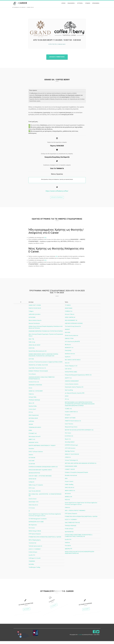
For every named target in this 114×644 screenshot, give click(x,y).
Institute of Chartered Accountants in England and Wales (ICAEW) (46, 365)
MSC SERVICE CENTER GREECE (73, 363)
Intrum (30, 391)
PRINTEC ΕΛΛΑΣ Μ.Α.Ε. (35, 311)
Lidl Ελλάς (31, 424)
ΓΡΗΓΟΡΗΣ (68, 354)
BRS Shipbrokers (33, 528)
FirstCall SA (68, 549)
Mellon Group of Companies (36, 488)
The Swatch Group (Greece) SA (73, 329)
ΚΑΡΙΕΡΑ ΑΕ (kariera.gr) (71, 448)
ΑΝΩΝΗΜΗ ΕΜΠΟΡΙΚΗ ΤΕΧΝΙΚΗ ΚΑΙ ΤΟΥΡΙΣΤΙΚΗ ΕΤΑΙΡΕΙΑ (46, 334)
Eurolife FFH (32, 558)
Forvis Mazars (32, 377)
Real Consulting (69, 393)
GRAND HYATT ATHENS (35, 308)
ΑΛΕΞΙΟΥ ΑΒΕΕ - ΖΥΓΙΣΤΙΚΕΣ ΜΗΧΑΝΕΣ (40, 479)
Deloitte (31, 458)
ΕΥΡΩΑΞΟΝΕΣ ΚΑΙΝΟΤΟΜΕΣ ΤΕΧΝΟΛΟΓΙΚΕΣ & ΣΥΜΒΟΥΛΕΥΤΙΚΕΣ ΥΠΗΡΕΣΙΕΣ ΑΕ (79, 539)
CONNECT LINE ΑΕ (70, 472)
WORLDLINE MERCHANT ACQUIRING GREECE (40, 473)
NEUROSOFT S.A (69, 351)
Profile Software (33, 555)
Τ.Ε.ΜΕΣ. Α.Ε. (68, 412)
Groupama (68, 418)
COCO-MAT (32, 464)
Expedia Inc (68, 360)
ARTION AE (68, 497)
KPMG (30, 433)
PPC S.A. (67, 402)
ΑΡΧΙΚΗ (63, 5)
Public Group (32, 345)
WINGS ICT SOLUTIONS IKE (72, 457)
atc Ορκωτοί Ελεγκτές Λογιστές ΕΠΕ (75, 396)
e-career (80, 637)
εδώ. (45, 240)
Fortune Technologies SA (71, 463)
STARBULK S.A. (69, 314)
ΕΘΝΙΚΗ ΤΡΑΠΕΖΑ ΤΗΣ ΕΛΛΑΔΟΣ (38, 374)
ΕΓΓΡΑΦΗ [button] (80, 5)
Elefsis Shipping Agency (35, 543)
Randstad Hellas (33, 409)
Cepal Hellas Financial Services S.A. (37, 371)
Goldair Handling (69, 487)
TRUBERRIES (32, 564)
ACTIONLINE (32, 461)
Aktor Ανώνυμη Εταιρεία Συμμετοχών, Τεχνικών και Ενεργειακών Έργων (46, 338)
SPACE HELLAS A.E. (33, 508)
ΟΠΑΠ (67, 399)
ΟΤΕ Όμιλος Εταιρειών (35, 537)
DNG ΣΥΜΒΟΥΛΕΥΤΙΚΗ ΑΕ (72, 526)
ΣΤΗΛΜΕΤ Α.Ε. (33, 436)
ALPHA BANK (32, 320)
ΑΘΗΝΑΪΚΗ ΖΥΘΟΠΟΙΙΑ (35, 388)
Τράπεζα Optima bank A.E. (35, 549)
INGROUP (67, 332)
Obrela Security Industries (72, 338)
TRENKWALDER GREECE (35, 430)
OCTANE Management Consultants (38, 522)
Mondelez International (71, 478)
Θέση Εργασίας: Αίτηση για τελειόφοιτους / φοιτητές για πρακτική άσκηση (57, 182)
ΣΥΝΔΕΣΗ (88, 5)
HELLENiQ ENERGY (70, 445)
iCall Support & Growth (35, 561)
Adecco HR (31, 406)
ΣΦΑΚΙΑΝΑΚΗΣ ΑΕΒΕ (71, 469)
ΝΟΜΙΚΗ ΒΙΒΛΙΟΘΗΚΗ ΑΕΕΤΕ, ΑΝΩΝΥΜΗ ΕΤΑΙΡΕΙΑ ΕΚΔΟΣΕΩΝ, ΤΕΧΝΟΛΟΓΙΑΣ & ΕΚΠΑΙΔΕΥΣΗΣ (43, 358)
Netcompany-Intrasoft (35, 439)
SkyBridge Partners (70, 454)
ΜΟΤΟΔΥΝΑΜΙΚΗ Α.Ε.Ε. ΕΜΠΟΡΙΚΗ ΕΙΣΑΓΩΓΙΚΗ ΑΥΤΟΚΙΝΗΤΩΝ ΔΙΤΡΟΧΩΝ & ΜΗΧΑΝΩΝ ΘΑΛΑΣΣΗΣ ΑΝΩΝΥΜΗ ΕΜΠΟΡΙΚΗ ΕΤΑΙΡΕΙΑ (80, 407)
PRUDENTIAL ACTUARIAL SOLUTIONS (38, 368)
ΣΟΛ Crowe (32, 491)
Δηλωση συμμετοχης (57, 60)
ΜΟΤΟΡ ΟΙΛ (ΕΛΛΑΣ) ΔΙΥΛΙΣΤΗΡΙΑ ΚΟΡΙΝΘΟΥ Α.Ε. (79, 433)
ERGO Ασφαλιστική (34, 418)
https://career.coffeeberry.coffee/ (57, 194)
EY (29, 514)
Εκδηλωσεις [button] (71, 5)
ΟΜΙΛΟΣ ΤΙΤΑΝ (69, 341)
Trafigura (31, 314)
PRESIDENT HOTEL (34, 445)
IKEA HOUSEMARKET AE (71, 323)
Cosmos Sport (32, 412)
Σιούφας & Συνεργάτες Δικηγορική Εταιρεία (76, 475)
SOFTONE (31, 362)
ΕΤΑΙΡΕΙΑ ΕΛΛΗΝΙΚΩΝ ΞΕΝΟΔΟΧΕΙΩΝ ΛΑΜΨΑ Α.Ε (43, 470)
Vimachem (31, 452)
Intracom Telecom (70, 317)
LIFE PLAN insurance (70, 451)
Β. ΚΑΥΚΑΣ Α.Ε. (69, 439)
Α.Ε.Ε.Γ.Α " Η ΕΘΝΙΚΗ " (35, 552)
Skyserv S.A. (68, 442)
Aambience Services (70, 357)
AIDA (66, 481)
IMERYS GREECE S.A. (70, 494)
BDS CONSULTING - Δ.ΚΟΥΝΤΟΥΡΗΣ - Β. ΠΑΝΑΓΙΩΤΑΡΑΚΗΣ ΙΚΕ (45, 498)
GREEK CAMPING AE (70, 320)
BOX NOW (68, 335)
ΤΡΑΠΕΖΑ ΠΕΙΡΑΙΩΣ (34, 403)
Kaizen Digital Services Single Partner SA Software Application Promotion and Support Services (45, 518)
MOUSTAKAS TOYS (34, 505)
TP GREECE (68, 308)
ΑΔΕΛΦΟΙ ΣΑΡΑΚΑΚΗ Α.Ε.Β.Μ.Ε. (74, 326)
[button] (80, 5)
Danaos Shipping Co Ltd (71, 369)
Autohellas (31, 567)
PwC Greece (32, 531)
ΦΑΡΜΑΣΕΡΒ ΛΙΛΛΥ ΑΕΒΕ (36, 525)
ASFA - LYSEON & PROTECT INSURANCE (75, 513)
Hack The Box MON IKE (35, 494)
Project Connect (69, 484)
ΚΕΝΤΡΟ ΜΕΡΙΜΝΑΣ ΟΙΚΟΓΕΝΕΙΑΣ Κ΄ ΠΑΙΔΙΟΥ (42, 448)
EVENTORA (32, 351)
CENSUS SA (68, 460)
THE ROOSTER (32, 546)
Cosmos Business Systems (72, 387)
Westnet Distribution (34, 326)
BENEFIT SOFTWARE (70, 421)
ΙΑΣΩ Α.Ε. (67, 503)
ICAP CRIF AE (68, 372)
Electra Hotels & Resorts (35, 323)
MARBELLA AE (68, 500)
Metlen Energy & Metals (35, 534)
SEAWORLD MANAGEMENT (72, 384)
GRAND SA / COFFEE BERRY (36, 394)
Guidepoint (31, 485)
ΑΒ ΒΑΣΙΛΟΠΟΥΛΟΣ (34, 476)
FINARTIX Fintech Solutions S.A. (73, 424)
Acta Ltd (67, 366)
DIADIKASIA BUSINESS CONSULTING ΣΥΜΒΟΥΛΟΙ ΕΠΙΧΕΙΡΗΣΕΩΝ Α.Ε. (42, 381)
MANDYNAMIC (69, 311)
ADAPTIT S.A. (68, 381)
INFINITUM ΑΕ (32, 482)
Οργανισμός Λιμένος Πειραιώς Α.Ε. (74, 390)
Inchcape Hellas (33, 400)
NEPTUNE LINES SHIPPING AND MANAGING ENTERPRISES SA (81, 466)
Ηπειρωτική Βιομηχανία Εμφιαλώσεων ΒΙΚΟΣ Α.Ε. (78, 378)
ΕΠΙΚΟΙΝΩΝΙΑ (96, 5)
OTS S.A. (31, 415)
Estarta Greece (33, 502)
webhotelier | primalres (35, 317)
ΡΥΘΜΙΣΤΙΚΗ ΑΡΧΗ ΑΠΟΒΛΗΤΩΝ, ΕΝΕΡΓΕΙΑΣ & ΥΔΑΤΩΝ (45, 540)
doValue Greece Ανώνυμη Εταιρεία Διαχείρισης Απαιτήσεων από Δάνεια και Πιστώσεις (46, 330)
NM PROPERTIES (69, 535)
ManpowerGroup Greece (71, 430)
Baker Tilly (31, 342)
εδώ (57, 259)
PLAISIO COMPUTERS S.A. (71, 415)
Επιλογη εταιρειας (57, 200)
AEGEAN (31, 427)
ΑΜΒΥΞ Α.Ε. (32, 442)
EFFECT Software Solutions (36, 455)
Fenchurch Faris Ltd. (34, 385)
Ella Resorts (68, 347)
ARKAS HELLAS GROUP (34, 348)
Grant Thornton (69, 427)
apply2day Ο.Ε (69, 552)
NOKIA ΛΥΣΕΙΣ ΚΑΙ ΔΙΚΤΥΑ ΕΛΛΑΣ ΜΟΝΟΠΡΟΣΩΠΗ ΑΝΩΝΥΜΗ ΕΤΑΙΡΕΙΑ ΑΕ (80, 555)
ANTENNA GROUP (33, 421)
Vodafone (67, 545)
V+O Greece (32, 511)
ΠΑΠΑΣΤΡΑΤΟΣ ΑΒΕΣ (71, 375)
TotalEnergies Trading (34, 570)
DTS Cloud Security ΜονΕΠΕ (72, 344)
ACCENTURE (32, 467)
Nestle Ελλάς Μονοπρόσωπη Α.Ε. (38, 354)
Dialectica (31, 397)
